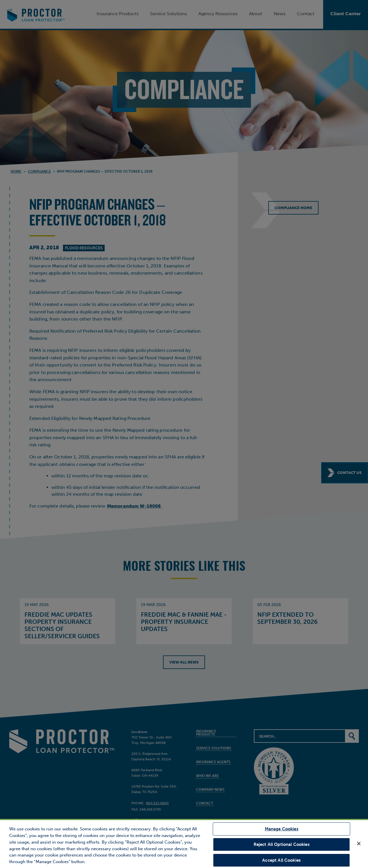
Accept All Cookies (281, 860)
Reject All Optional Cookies (282, 844)
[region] (184, 843)
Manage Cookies (282, 829)
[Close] (359, 844)
